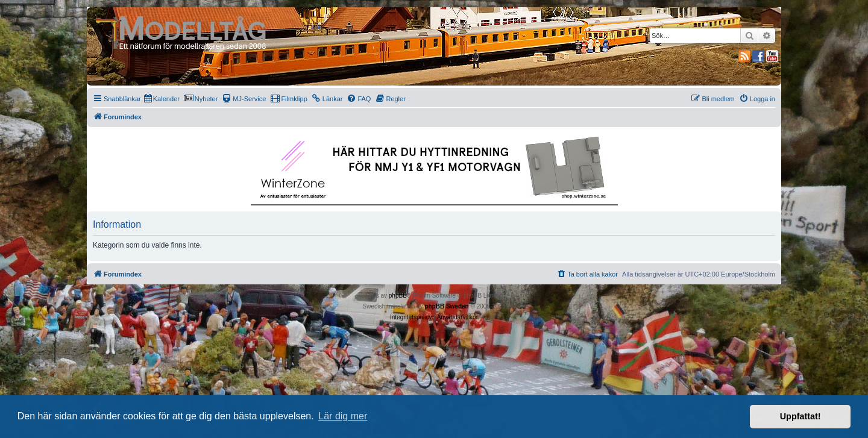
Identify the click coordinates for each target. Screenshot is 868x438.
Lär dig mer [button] (343, 416)
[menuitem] (162, 99)
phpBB (398, 296)
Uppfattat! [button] (800, 416)
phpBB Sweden (446, 306)
